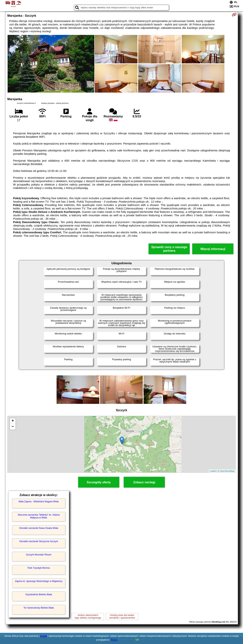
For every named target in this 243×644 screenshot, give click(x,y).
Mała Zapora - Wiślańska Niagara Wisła (39, 502)
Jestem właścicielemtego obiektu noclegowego (88, 616)
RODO (114, 640)
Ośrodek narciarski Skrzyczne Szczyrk (39, 541)
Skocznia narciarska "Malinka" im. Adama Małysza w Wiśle (39, 516)
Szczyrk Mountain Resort (39, 555)
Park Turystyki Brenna (39, 568)
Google (44, 636)
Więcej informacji (213, 249)
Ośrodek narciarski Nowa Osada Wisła (39, 528)
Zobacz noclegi (144, 482)
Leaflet (213, 471)
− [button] (13, 427)
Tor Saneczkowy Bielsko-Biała (39, 608)
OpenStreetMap (227, 471)
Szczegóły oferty (99, 482)
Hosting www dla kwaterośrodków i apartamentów (122, 616)
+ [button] (13, 421)
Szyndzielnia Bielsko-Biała (39, 594)
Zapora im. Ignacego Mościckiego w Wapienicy (39, 581)
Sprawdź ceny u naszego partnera (169, 249)
